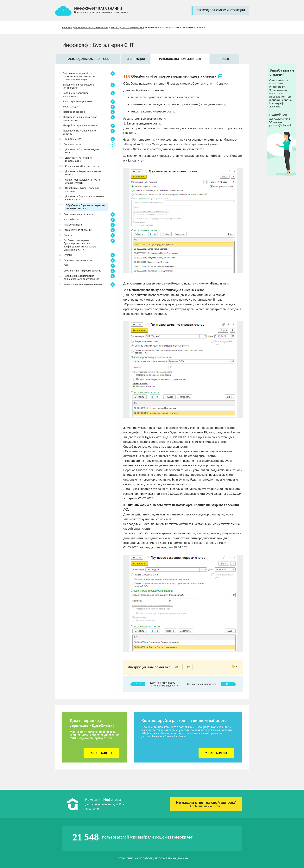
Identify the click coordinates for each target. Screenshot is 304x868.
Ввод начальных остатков (202, 684)
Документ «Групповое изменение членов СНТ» (164, 684)
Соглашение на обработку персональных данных (152, 858)
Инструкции (136, 59)
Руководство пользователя (127, 27)
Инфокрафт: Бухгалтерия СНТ (91, 27)
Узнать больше (102, 753)
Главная (67, 27)
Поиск (224, 59)
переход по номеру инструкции (221, 10)
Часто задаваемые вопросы (88, 59)
